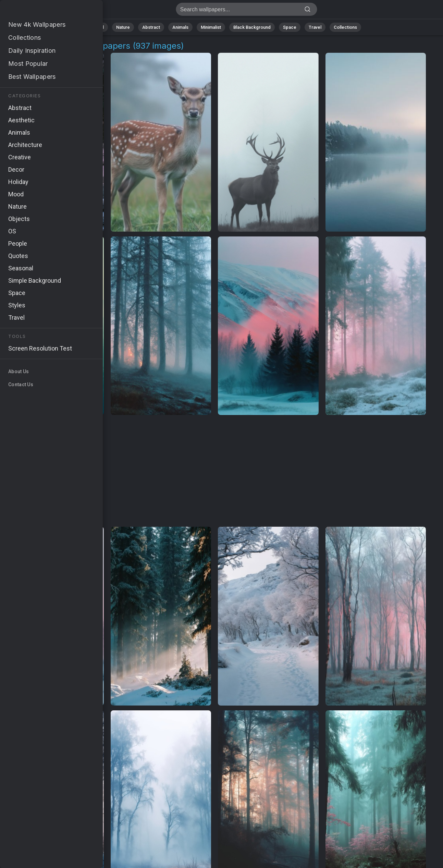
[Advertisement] (215, 471)
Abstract (151, 27)
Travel (315, 27)
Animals (180, 27)
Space (290, 27)
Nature (123, 27)
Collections (345, 27)
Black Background (252, 27)
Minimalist (211, 27)
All (101, 27)
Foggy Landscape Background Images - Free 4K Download (41, 11)
